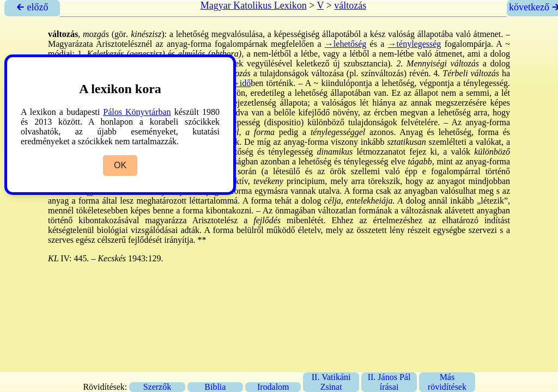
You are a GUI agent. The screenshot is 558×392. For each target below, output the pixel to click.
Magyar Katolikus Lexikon (254, 5)
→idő (241, 83)
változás (350, 5)
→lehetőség (345, 44)
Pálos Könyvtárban (137, 112)
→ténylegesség (415, 44)
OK (120, 165)
